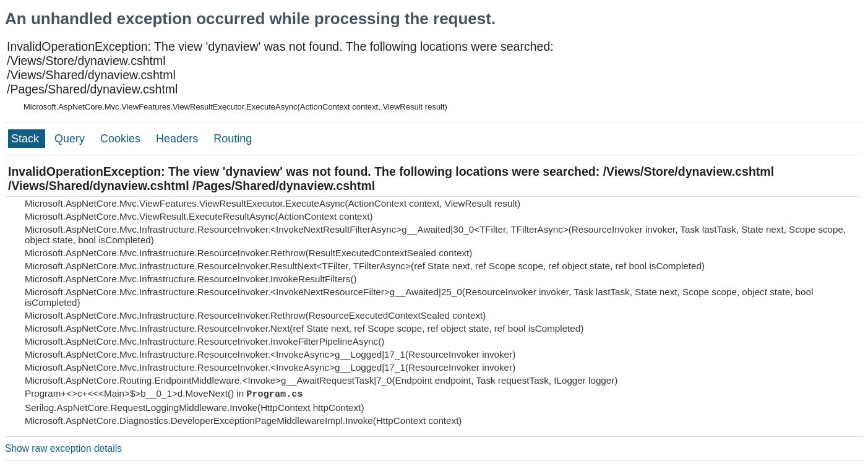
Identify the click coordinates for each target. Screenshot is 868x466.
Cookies (122, 139)
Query (71, 139)
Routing (233, 139)
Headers (178, 139)
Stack (27, 139)
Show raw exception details (63, 448)
